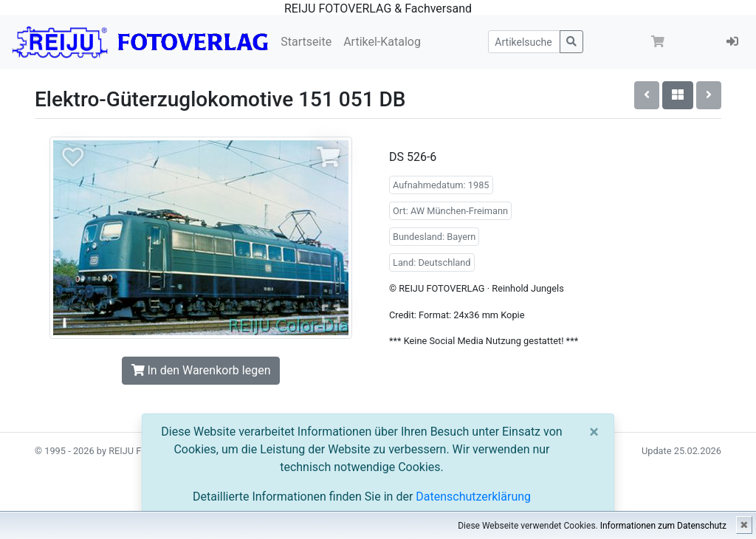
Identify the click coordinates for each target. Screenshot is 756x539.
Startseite (306, 42)
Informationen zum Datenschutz (663, 526)
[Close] (594, 432)
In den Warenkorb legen (201, 370)
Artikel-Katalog (382, 42)
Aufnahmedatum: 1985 (441, 185)
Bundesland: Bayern (434, 237)
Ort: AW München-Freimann (450, 211)
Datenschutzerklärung (473, 497)
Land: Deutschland (432, 262)
